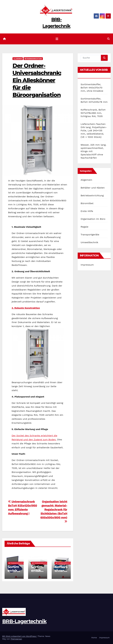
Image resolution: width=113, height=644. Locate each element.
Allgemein (18, 59)
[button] (108, 39)
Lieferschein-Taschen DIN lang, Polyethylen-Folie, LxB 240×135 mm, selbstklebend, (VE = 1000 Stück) (94, 130)
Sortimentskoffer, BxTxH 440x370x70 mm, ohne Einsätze (92, 88)
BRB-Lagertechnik (24, 621)
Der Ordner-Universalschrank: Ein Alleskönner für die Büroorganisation (37, 80)
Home (94, 638)
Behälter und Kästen (93, 188)
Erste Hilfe (87, 211)
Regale (85, 227)
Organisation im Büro (93, 219)
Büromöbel (87, 203)
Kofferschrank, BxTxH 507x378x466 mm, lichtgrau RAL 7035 (93, 113)
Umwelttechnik (89, 242)
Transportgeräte (90, 235)
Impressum (87, 265)
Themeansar (16, 639)
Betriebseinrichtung (33, 59)
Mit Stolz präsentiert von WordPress (19, 636)
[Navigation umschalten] (57, 39)
